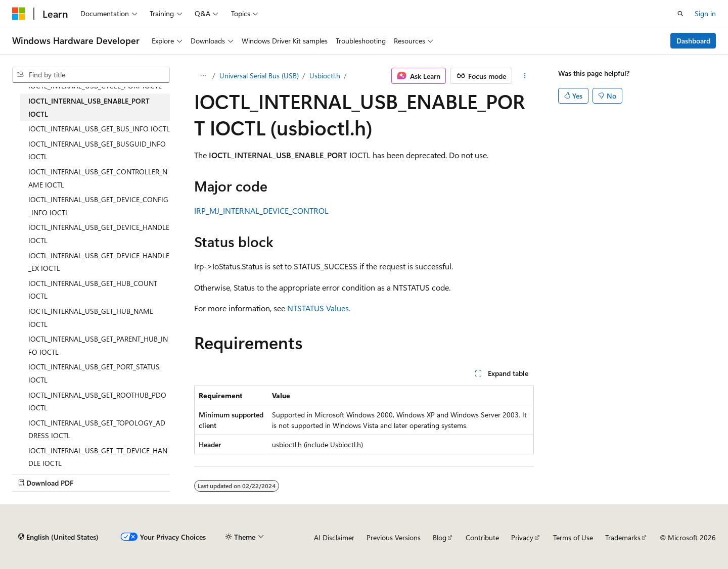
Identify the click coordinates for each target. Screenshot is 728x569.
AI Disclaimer (334, 537)
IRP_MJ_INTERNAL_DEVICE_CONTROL (261, 210)
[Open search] (680, 14)
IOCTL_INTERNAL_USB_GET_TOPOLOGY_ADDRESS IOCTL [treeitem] (97, 429)
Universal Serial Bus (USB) (259, 76)
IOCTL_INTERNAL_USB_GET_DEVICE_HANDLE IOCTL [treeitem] (99, 234)
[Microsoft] (19, 14)
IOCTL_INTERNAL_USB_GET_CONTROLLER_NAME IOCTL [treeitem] (98, 178)
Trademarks (623, 537)
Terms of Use (573, 537)
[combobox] (91, 75)
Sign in (705, 13)
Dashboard (693, 41)
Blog (440, 537)
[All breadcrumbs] (203, 76)
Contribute (482, 537)
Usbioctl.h (325, 76)
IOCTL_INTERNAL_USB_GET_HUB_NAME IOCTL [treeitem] (91, 318)
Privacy (522, 537)
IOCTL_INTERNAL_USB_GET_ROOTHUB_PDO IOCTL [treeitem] (97, 401)
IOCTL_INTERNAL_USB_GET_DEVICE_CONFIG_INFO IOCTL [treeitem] (98, 206)
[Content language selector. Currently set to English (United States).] (58, 537)
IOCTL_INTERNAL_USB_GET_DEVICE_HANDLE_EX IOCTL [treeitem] (99, 262)
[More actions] (525, 76)
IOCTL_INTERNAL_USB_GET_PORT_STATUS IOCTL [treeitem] (94, 373)
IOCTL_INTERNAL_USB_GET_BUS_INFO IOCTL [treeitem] (99, 129)
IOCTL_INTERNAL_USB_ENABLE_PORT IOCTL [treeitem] (89, 107)
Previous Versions (394, 537)
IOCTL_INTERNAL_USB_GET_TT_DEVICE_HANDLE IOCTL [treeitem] (98, 457)
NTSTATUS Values (318, 308)
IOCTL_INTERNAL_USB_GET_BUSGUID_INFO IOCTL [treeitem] (97, 150)
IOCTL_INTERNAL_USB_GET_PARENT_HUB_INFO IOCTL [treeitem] (98, 345)
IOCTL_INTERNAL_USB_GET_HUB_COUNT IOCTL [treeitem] (93, 290)
